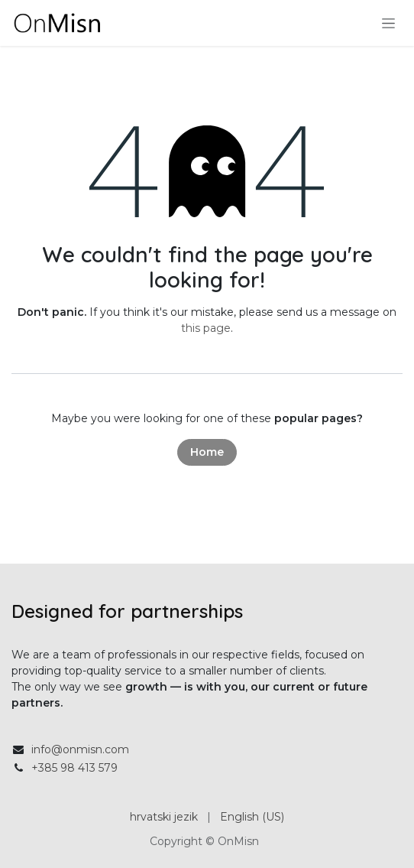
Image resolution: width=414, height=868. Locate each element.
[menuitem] (164, 817)
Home (207, 452)
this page (206, 328)
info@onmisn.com (80, 749)
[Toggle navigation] (388, 23)
